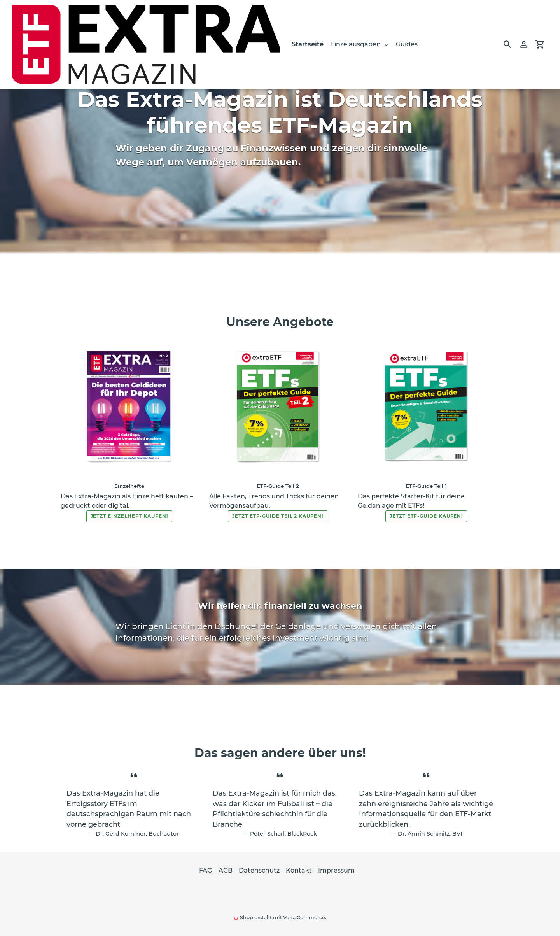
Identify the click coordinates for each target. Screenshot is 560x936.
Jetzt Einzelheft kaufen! (129, 516)
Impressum (336, 870)
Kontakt (299, 870)
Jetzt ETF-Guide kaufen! (426, 516)
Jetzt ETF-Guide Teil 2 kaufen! (278, 516)
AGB (226, 870)
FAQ (206, 870)
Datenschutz (259, 870)
